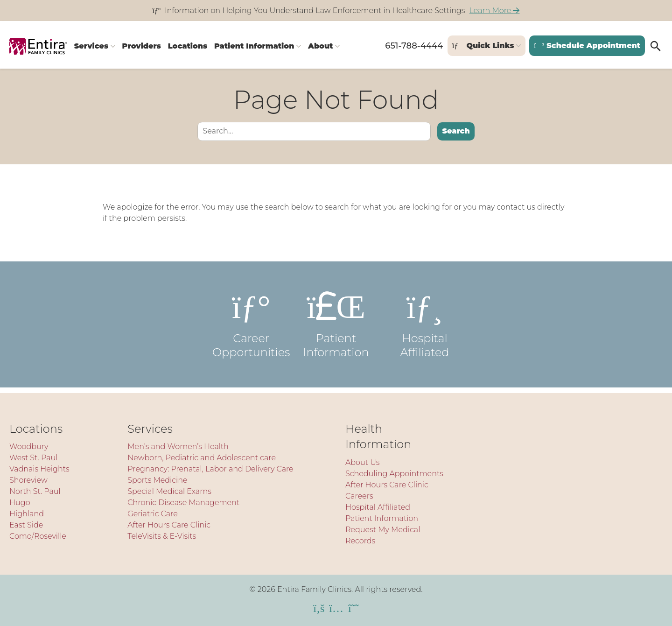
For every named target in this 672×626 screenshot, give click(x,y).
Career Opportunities (247, 329)
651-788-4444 (412, 50)
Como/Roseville (38, 536)
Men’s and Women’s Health (178, 447)
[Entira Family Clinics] (38, 50)
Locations (198, 50)
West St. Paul (33, 458)
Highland (27, 514)
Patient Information (270, 50)
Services (93, 50)
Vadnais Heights (39, 469)
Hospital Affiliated (425, 329)
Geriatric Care (152, 514)
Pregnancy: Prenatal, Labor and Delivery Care (210, 469)
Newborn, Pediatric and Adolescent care (202, 458)
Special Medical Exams (169, 491)
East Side (26, 525)
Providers (148, 50)
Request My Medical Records (383, 535)
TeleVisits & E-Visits (162, 536)
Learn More (491, 11)
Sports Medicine (157, 480)
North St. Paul (35, 491)
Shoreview (28, 480)
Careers (359, 496)
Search (456, 137)
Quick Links (481, 50)
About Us (363, 462)
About (340, 50)
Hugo (20, 503)
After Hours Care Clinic (169, 525)
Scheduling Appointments (394, 474)
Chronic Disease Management (183, 503)
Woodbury (29, 447)
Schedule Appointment (586, 50)
